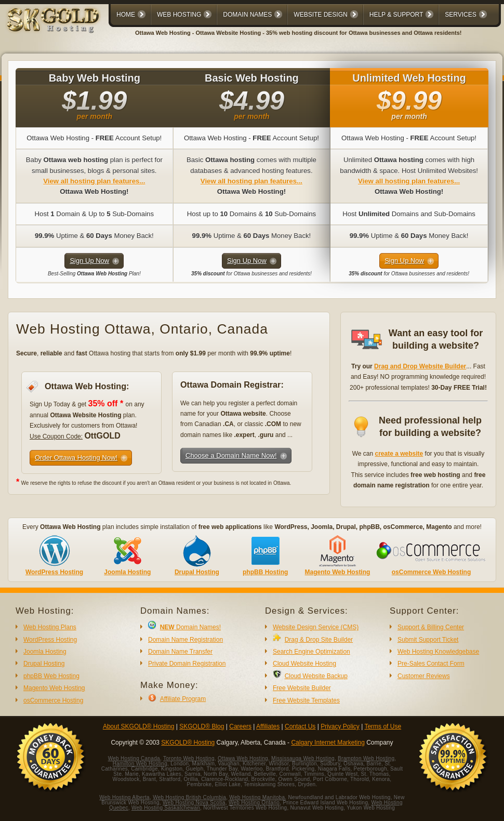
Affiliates (268, 726)
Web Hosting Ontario (254, 803)
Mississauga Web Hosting (303, 758)
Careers (240, 726)
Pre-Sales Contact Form (431, 664)
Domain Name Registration (185, 640)
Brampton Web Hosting (366, 758)
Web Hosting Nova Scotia (194, 803)
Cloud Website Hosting (304, 664)
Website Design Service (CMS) (316, 627)
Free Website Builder (302, 688)
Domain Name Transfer (180, 652)
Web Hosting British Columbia (189, 797)
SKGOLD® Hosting (188, 743)
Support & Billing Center (431, 627)
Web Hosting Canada (134, 758)
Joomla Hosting (127, 572)
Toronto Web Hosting (189, 758)
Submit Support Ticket (428, 640)
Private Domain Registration (187, 664)
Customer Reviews (424, 676)
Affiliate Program (183, 699)
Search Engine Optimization (311, 652)
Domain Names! (190, 627)
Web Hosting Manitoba (257, 797)
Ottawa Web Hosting (243, 758)
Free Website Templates (306, 700)
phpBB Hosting (265, 572)
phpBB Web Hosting (51, 676)
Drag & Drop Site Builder (319, 640)
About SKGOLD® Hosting (139, 726)
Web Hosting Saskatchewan (166, 808)
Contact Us (300, 726)
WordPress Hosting (54, 572)
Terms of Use (383, 726)
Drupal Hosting (197, 572)
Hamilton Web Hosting (140, 764)
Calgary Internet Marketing (328, 743)
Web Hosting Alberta (124, 797)
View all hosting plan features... (94, 181)
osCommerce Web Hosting (431, 572)
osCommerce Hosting (53, 700)
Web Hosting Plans (50, 627)
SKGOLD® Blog (202, 726)
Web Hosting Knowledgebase (438, 652)
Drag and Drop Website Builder (420, 366)
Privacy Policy (340, 726)
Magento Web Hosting (338, 572)
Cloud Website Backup (316, 676)
